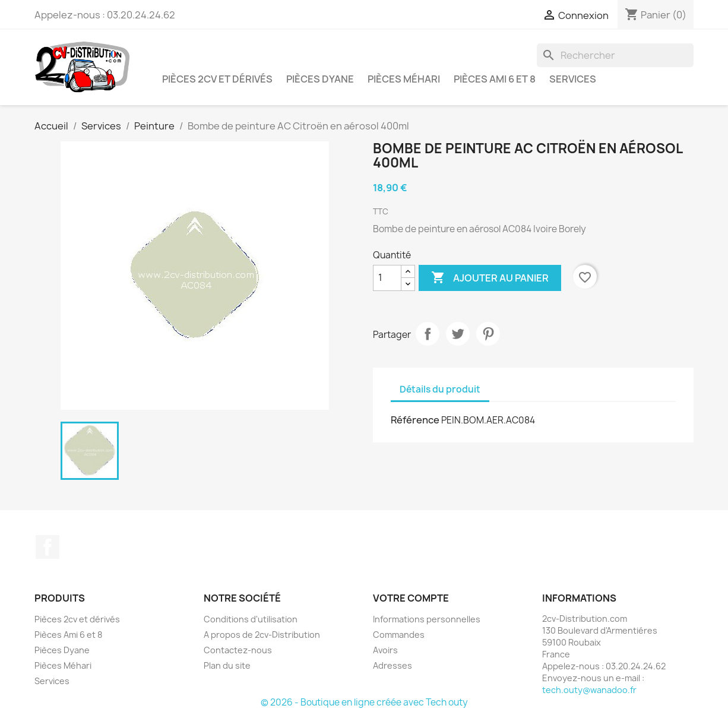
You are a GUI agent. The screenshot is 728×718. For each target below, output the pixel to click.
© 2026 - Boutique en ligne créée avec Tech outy (364, 702)
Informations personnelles (427, 619)
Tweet (458, 334)
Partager (428, 334)
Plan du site (227, 665)
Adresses (393, 665)
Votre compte (411, 598)
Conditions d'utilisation (251, 619)
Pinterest (488, 334)
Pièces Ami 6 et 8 (495, 79)
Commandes (399, 635)
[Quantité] (387, 278)
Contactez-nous (238, 650)
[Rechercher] (615, 55)
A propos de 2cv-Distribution (262, 635)
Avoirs (385, 650)
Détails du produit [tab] (440, 389)
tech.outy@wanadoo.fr (589, 690)
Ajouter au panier (490, 278)
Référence (415, 420)
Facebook (48, 547)
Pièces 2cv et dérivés (217, 79)
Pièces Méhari (404, 79)
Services (573, 79)
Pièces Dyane (320, 79)
